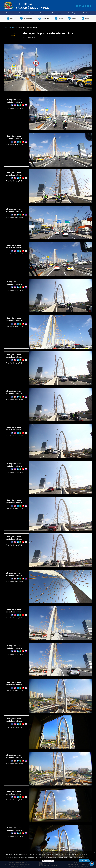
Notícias (31, 13)
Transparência (57, 13)
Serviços (19, 13)
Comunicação (72, 13)
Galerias (11, 27)
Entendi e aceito (48, 861)
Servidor (43, 13)
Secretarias (86, 13)
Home (8, 13)
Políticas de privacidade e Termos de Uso (75, 857)
